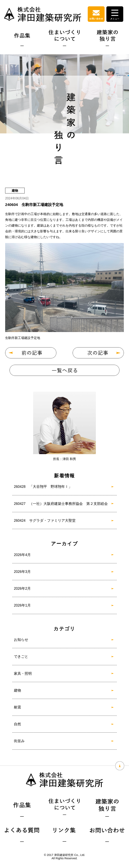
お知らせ (21, 640)
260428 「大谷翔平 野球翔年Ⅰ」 (43, 487)
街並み (19, 741)
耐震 (17, 707)
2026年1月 (22, 605)
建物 (17, 690)
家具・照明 (23, 674)
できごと (21, 657)
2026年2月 (22, 589)
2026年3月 (22, 572)
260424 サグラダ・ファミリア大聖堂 (45, 521)
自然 (17, 724)
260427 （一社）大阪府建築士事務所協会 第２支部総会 (61, 504)
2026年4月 (22, 555)
